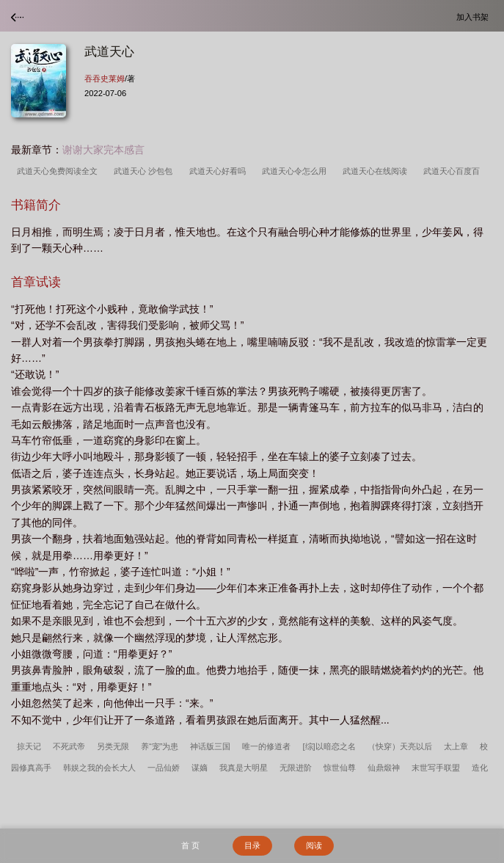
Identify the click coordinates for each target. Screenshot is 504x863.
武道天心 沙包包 (145, 171)
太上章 (456, 746)
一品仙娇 (164, 768)
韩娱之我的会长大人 (99, 768)
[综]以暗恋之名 (329, 746)
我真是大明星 (244, 768)
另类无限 (113, 746)
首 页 (190, 845)
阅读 (314, 845)
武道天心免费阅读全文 (59, 171)
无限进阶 (296, 768)
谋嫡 (200, 768)
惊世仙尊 (340, 768)
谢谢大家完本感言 (103, 150)
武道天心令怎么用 (296, 171)
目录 (252, 845)
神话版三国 (210, 746)
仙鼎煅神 (384, 768)
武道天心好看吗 (220, 171)
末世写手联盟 (436, 768)
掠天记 (29, 746)
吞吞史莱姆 (105, 79)
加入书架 (475, 17)
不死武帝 (69, 746)
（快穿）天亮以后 (400, 746)
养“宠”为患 (160, 746)
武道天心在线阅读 (377, 171)
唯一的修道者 (266, 746)
